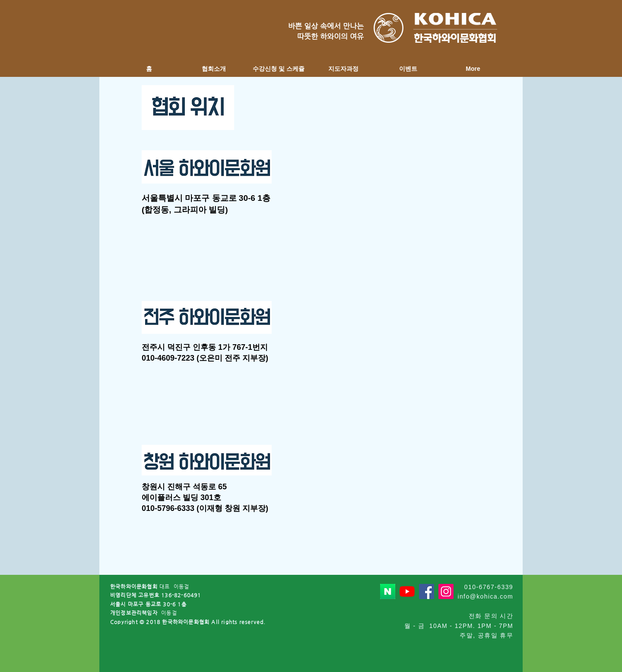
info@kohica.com (485, 596)
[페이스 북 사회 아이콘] (427, 591)
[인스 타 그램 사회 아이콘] (446, 591)
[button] (214, 69)
